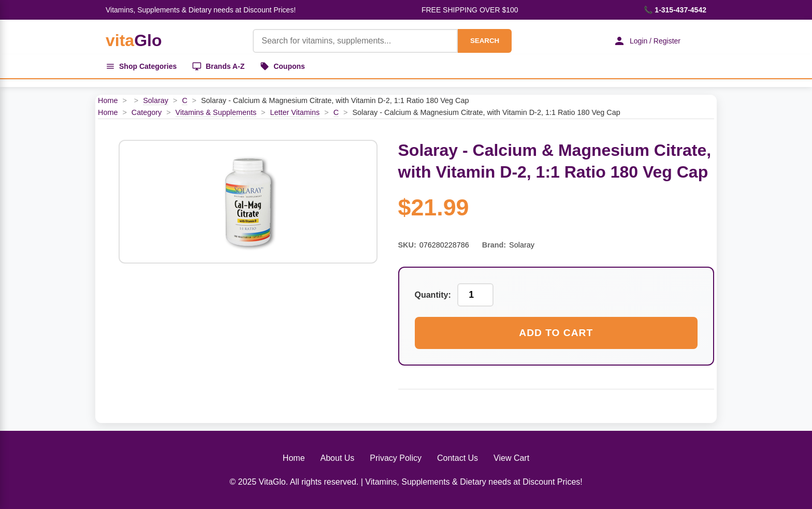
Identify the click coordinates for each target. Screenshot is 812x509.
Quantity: (433, 295)
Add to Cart (556, 333)
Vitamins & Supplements (216, 112)
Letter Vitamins (295, 112)
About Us (338, 458)
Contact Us (458, 458)
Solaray (156, 100)
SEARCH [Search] (485, 41)
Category (147, 112)
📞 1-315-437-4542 (675, 10)
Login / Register (647, 41)
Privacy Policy (396, 458)
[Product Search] (355, 41)
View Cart (511, 458)
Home (108, 100)
